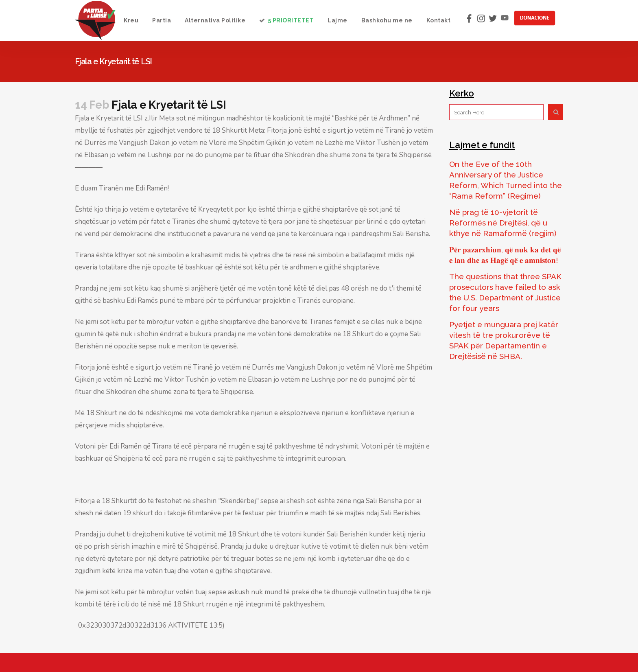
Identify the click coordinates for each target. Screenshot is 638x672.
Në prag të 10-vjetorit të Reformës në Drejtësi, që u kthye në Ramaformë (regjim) (503, 223)
